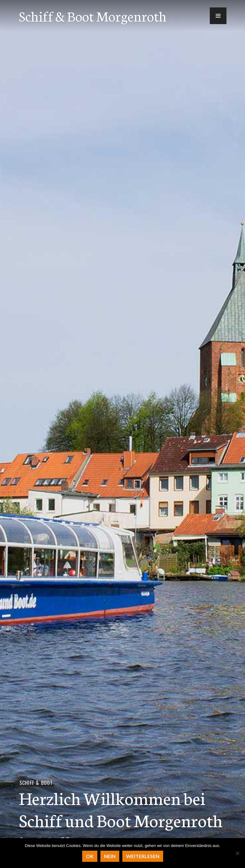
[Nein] (237, 853)
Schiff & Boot (36, 783)
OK (90, 856)
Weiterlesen (143, 856)
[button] (218, 16)
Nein (110, 856)
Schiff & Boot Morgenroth (93, 16)
